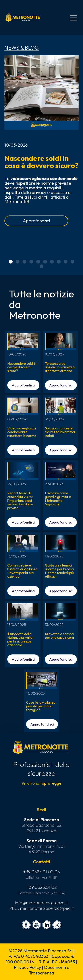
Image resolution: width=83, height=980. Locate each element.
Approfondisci (36, 221)
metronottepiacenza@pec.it (47, 908)
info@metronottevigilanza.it (41, 903)
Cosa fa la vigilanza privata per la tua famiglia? (41, 706)
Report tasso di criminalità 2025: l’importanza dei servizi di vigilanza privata (21, 500)
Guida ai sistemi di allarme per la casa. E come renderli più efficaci (60, 571)
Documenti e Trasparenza (49, 970)
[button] (11, 262)
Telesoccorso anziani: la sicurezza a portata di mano (60, 367)
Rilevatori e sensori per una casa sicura (59, 636)
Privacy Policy (27, 967)
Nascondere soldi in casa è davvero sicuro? (41, 162)
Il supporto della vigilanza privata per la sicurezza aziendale (20, 639)
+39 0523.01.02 (42, 887)
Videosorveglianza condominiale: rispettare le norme (22, 432)
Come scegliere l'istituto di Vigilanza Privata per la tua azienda (22, 571)
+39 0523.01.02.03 (41, 872)
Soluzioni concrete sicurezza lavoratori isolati (60, 432)
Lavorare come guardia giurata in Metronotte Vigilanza (58, 499)
